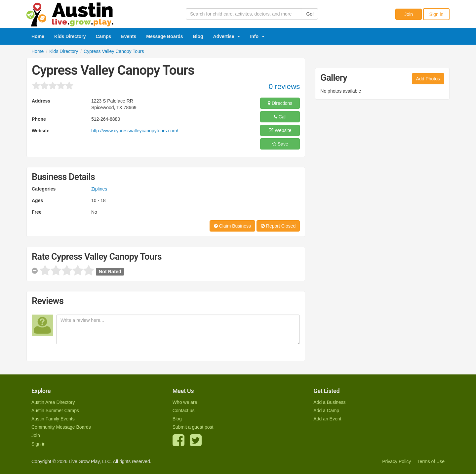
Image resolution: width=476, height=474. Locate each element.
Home (38, 36)
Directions (280, 103)
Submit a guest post (193, 427)
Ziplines (99, 189)
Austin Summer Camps (55, 410)
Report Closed (278, 226)
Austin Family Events (53, 419)
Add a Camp (326, 410)
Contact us (184, 410)
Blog (198, 36)
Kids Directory (70, 36)
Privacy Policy (397, 461)
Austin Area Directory (53, 402)
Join (409, 14)
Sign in (436, 14)
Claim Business (232, 226)
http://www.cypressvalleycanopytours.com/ (135, 131)
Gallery (334, 78)
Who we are (185, 402)
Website (280, 130)
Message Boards (164, 36)
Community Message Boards (61, 427)
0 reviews (284, 86)
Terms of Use (431, 461)
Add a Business (329, 402)
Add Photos (428, 79)
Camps (104, 36)
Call (280, 117)
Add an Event (327, 419)
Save (280, 144)
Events (129, 36)
